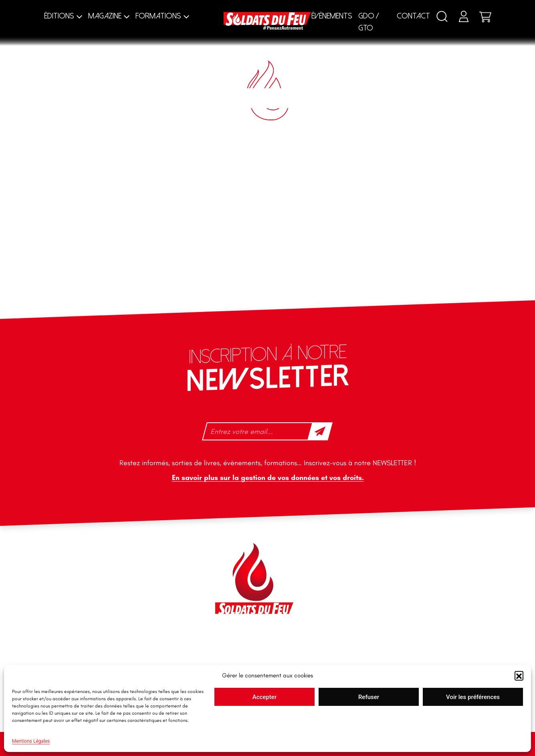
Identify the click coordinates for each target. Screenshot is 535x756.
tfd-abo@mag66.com (124, 622)
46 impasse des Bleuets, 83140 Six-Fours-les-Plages (139, 557)
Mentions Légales (31, 741)
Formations (158, 16)
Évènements (332, 16)
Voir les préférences (473, 697)
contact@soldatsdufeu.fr (129, 575)
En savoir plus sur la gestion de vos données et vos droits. (267, 478)
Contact (413, 16)
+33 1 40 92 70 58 (119, 608)
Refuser (369, 697)
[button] (519, 675)
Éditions (59, 16)
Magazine (105, 16)
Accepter (264, 697)
